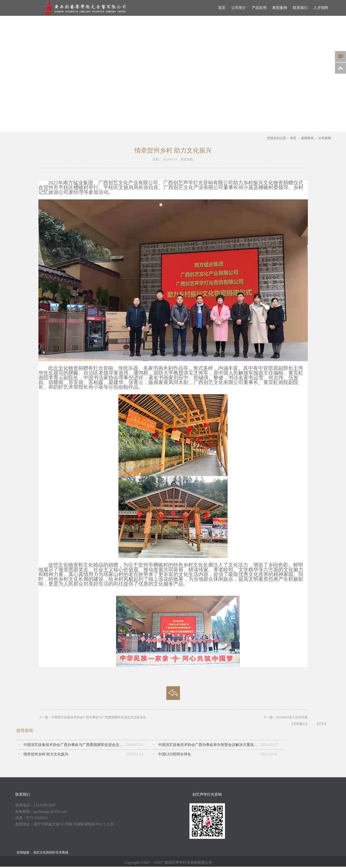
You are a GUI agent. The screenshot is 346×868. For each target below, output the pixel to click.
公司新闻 (325, 138)
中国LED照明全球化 (175, 754)
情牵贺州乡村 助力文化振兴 (46, 754)
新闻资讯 (307, 138)
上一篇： (92, 717)
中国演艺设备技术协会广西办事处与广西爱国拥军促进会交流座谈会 (75, 745)
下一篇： (285, 717)
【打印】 (322, 724)
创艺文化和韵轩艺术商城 (51, 852)
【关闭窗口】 (299, 724)
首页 (222, 8)
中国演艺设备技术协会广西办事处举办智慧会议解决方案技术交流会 (210, 745)
